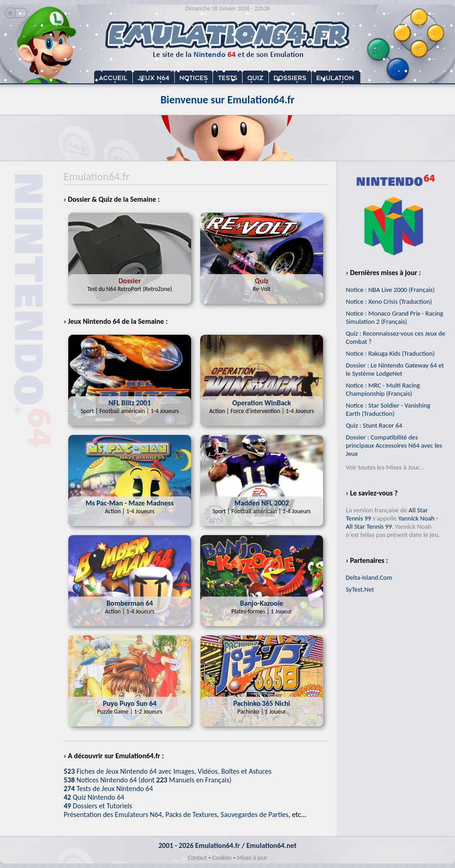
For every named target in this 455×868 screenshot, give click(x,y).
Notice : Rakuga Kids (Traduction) (390, 353)
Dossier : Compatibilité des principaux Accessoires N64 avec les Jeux (394, 445)
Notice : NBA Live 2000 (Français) (390, 290)
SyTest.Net (360, 589)
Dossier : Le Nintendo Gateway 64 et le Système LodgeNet (395, 369)
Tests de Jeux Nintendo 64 (108, 789)
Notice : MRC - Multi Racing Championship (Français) (383, 389)
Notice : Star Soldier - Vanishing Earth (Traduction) (388, 409)
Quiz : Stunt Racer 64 (374, 425)
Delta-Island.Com (369, 577)
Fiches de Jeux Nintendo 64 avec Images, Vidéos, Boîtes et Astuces (168, 771)
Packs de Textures (191, 814)
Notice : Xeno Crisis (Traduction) (389, 301)
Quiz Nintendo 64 (94, 797)
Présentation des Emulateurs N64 (113, 814)
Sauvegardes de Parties (255, 814)
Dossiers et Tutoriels (98, 806)
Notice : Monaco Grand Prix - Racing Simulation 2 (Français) (394, 317)
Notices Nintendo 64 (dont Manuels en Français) (148, 780)
